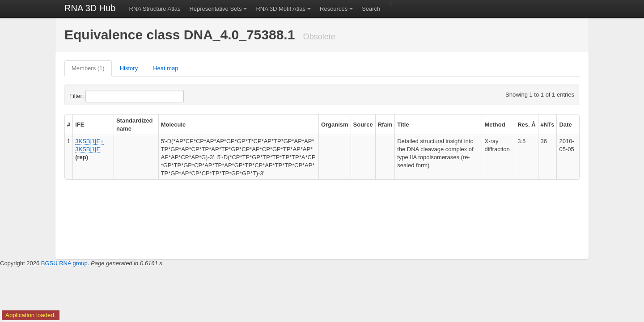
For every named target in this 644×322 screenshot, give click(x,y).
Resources (334, 9)
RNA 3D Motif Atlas (281, 9)
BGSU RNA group (64, 263)
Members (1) (88, 68)
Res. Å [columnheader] (526, 125)
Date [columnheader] (565, 125)
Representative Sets (215, 9)
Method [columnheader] (495, 125)
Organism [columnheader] (335, 125)
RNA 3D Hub (90, 8)
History (129, 68)
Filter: (98, 96)
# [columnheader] (69, 125)
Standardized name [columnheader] (135, 125)
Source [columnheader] (363, 125)
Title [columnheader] (403, 125)
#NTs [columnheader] (548, 125)
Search (371, 9)
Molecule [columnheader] (174, 125)
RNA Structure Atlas (155, 9)
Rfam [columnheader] (385, 125)
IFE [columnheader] (80, 125)
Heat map (165, 68)
